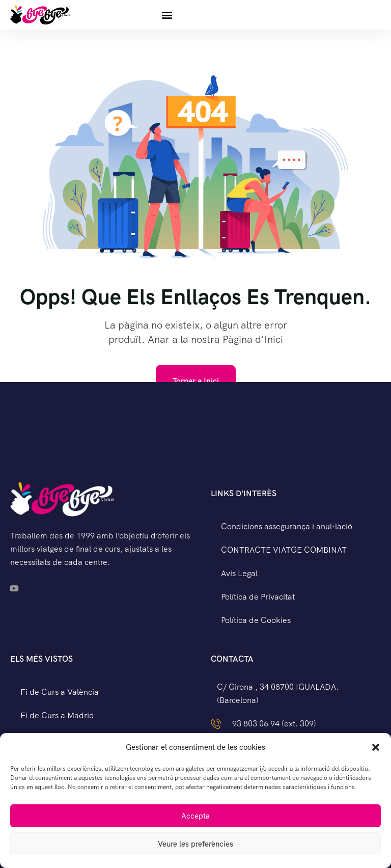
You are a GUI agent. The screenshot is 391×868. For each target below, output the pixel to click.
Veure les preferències (195, 844)
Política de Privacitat (258, 597)
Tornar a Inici (196, 381)
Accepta (195, 816)
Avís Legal (239, 573)
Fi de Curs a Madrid (57, 715)
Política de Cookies (256, 620)
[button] (376, 747)
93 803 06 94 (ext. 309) (274, 724)
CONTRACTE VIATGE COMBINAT (284, 550)
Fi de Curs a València (60, 692)
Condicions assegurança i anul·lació (287, 526)
